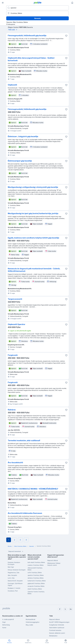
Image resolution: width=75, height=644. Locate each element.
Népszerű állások (53, 560)
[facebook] (60, 609)
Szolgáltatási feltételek (57, 625)
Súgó (4, 622)
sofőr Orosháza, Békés (35, 573)
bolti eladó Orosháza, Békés (36, 562)
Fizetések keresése (55, 630)
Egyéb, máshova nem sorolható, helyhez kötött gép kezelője (33, 238)
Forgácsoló (13, 355)
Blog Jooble (29, 625)
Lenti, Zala (11, 578)
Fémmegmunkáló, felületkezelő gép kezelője (27, 36)
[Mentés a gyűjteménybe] (66, 36)
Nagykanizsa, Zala (14, 573)
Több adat (13, 30)
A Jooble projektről (8, 619)
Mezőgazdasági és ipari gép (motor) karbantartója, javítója (33, 213)
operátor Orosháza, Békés (36, 575)
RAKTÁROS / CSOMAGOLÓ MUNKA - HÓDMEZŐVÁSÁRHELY (33, 489)
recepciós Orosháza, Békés (36, 586)
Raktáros (12, 410)
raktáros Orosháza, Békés (36, 578)
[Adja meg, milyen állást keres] (37, 8)
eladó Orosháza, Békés (35, 589)
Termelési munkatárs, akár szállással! (24, 440)
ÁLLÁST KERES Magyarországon (59, 622)
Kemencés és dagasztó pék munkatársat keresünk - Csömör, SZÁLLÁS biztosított (34, 270)
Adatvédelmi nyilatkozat (57, 628)
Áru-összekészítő (15, 463)
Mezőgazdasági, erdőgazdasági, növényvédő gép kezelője (33, 187)
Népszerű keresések (16, 551)
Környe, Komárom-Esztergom (17, 570)
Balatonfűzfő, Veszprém (15, 581)
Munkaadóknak (31, 619)
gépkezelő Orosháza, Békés (36, 583)
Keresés (37, 18)
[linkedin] (71, 609)
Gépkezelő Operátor (17, 324)
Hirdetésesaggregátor (33, 622)
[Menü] (3, 3)
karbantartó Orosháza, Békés (37, 581)
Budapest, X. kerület (14, 588)
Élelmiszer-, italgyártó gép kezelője (23, 136)
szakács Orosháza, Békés (36, 565)
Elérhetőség (6, 625)
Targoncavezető (15, 299)
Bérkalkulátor (53, 636)
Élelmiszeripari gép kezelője (20, 161)
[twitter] (65, 609)
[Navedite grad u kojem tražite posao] (37, 13)
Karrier (4, 628)
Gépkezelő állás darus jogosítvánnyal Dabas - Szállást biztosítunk (31, 59)
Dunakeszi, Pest (13, 591)
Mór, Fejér (11, 567)
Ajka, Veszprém (12, 575)
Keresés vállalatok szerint (57, 633)
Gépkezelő (12, 85)
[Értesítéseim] (72, 3)
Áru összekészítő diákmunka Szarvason (25, 513)
